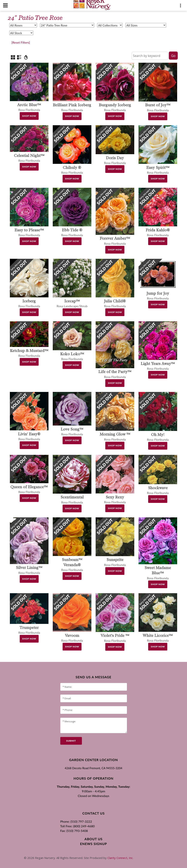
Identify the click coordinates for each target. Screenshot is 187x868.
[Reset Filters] (21, 42)
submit (71, 741)
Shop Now (29, 116)
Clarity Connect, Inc (120, 858)
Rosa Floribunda (72, 565)
